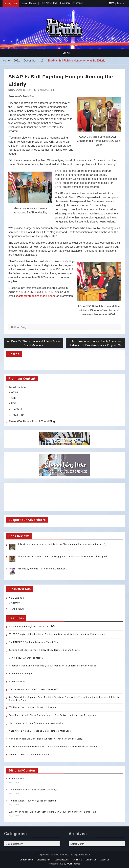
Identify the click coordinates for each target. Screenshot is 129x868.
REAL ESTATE (17, 609)
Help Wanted (16, 598)
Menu (64, 53)
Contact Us (91, 860)
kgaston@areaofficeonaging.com (35, 296)
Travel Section (17, 387)
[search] (61, 364)
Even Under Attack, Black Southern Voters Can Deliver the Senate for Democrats (52, 715)
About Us (105, 860)
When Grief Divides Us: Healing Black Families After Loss (40, 731)
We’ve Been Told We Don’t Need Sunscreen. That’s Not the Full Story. (46, 739)
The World (17, 409)
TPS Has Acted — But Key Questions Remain (33, 707)
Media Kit (77, 860)
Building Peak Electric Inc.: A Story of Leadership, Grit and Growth (44, 650)
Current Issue (26, 860)
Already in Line (17, 682)
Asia (14, 398)
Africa (15, 392)
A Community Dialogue (21, 674)
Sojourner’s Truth (46, 90)
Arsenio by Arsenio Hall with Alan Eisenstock (42, 569)
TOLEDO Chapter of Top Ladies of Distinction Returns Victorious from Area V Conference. (57, 634)
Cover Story (20, 327)
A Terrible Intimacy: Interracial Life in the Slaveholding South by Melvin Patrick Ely (62, 544)
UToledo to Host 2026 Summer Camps (29, 755)
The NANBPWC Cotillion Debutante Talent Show (34, 642)
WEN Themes (73, 864)
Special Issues (61, 860)
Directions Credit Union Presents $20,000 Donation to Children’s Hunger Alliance (52, 666)
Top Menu (117, 3)
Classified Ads (44, 860)
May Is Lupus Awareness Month (26, 658)
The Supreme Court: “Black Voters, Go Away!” (33, 689)
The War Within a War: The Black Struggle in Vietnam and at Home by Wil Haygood (62, 557)
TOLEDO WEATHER (64, 497)
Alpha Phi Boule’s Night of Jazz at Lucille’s (32, 626)
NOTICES (15, 603)
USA (14, 404)
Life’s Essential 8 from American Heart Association (36, 723)
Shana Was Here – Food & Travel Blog (32, 421)
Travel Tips (18, 415)
